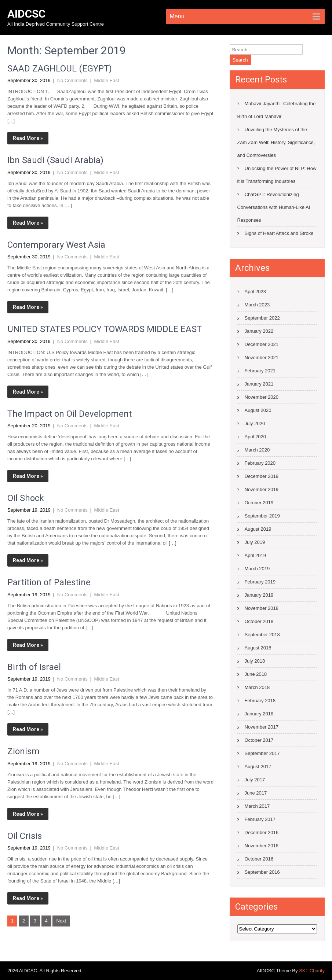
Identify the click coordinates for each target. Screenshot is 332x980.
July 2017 (255, 780)
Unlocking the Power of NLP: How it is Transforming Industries (277, 175)
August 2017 (258, 767)
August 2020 (258, 410)
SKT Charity (312, 971)
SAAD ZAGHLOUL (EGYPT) (60, 69)
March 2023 (257, 305)
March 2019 (257, 569)
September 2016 (262, 872)
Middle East (107, 80)
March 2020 (257, 450)
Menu (177, 16)
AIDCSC (26, 14)
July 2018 (255, 661)
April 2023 (256, 292)
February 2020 (260, 463)
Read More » (28, 138)
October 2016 (259, 859)
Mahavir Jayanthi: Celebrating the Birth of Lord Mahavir (277, 110)
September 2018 (262, 635)
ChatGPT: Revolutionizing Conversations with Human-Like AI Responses (274, 207)
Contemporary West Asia (56, 245)
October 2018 (259, 621)
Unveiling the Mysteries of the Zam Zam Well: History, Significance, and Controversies (276, 142)
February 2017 (260, 819)
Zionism (23, 751)
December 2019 (262, 476)
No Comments (72, 80)
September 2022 (262, 318)
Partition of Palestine (49, 582)
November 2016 (262, 846)
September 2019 (262, 516)
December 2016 (262, 832)
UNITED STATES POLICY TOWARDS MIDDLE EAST (105, 329)
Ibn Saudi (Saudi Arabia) (55, 160)
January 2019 (259, 595)
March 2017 (257, 806)
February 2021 (260, 371)
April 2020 (256, 437)
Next (61, 921)
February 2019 (260, 582)
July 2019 (255, 542)
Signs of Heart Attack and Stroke (279, 233)
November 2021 (262, 358)
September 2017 (262, 753)
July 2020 (255, 423)
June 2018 (256, 674)
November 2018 (262, 608)
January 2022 (259, 331)
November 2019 (262, 489)
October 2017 (259, 740)
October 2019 (259, 503)
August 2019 (258, 529)
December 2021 (262, 344)
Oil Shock (26, 498)
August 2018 (258, 648)
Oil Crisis (25, 836)
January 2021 (259, 384)
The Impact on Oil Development (70, 414)
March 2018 (257, 687)
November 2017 (262, 727)
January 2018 (259, 714)
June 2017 (256, 793)
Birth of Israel (34, 667)
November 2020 (262, 397)
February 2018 (260, 701)
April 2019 (256, 555)
